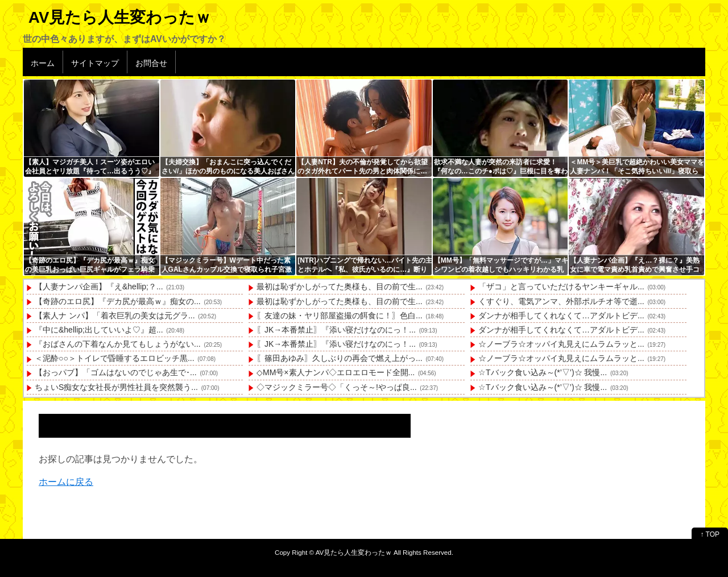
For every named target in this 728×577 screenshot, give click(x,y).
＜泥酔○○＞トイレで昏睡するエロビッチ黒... (115, 358)
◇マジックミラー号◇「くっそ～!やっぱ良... (337, 387)
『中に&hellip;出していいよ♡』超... (99, 330)
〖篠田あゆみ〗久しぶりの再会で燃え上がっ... (340, 358)
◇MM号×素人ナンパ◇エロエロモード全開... (336, 372)
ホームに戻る (66, 482)
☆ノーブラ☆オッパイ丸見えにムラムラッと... (561, 344)
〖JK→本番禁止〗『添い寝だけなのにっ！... (336, 330)
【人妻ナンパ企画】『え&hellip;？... (99, 287)
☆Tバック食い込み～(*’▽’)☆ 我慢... (543, 372)
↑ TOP (710, 534)
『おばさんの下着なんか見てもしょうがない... (118, 344)
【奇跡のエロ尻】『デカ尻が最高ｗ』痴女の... (118, 301)
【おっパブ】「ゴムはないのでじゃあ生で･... (116, 372)
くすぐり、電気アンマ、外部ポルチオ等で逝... (561, 301)
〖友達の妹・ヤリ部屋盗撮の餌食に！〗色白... (340, 316)
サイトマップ (95, 63)
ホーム (43, 63)
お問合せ (151, 63)
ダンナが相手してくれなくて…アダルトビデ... (561, 316)
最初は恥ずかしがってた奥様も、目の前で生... (340, 287)
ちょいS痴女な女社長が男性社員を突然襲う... (116, 387)
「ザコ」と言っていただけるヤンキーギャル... (561, 287)
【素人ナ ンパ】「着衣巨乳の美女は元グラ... (115, 316)
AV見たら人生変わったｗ (120, 17)
